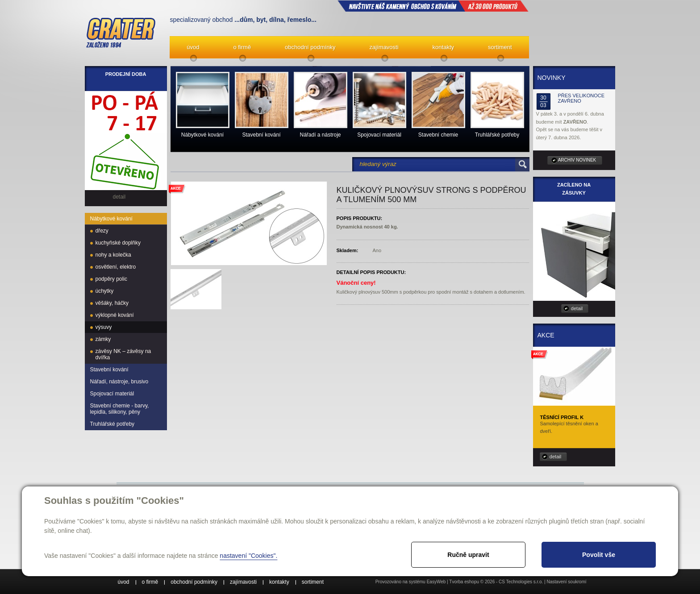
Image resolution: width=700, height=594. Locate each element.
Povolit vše (599, 555)
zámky (103, 339)
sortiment (500, 47)
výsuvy (104, 327)
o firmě (242, 47)
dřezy (102, 231)
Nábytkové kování (111, 219)
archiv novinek (577, 160)
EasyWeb (436, 582)
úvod (193, 47)
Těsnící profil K (562, 417)
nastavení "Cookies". (248, 556)
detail (577, 308)
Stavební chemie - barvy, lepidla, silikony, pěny (120, 409)
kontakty (443, 47)
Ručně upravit (468, 555)
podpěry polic (111, 279)
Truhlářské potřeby (112, 424)
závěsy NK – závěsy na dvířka (123, 354)
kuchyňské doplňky (118, 243)
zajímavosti (384, 47)
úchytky (105, 291)
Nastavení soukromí (567, 582)
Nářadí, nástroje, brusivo (119, 382)
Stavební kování (109, 370)
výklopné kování (115, 315)
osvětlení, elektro (116, 267)
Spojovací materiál (112, 394)
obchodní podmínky (310, 47)
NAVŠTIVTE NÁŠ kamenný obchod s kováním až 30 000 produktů (433, 6)
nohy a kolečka (113, 255)
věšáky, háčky (112, 303)
